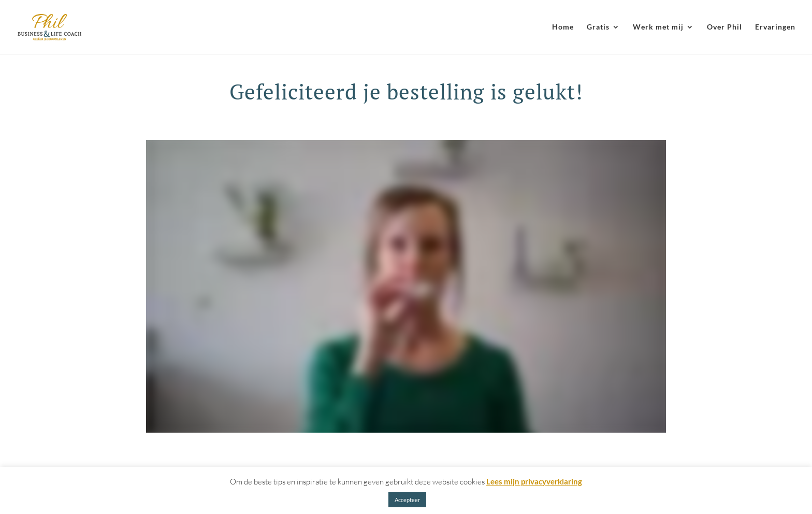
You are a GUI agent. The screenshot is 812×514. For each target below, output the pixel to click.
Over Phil (724, 27)
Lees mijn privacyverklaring (534, 481)
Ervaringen (775, 27)
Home (563, 27)
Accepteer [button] (407, 500)
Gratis (598, 27)
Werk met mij (658, 27)
